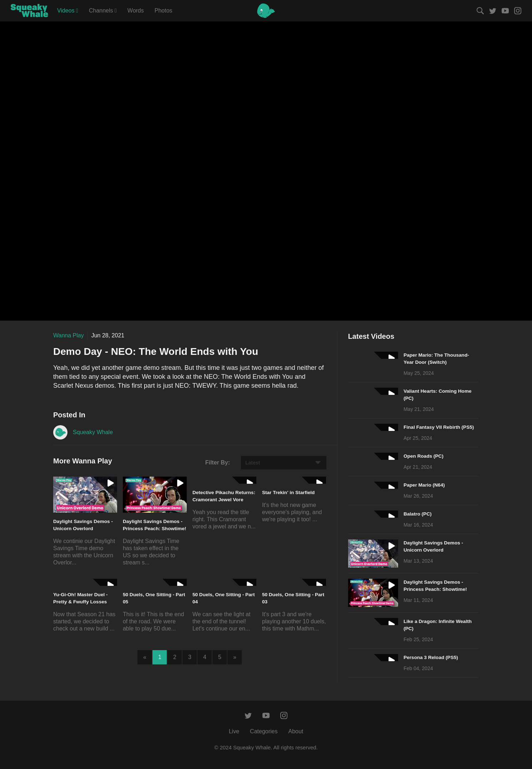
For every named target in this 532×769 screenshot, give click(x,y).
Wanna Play (69, 335)
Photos (164, 11)
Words (136, 11)
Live (234, 731)
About (296, 731)
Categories (264, 731)
